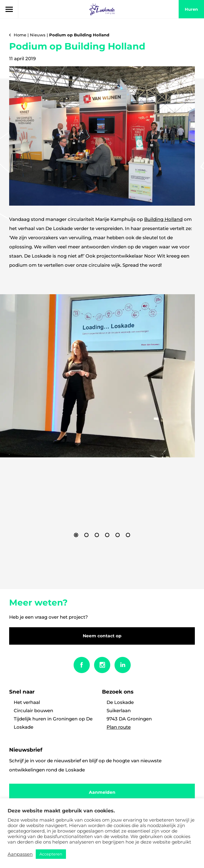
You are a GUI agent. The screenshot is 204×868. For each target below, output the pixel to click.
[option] (97, 376)
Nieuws (38, 35)
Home (20, 35)
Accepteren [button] (51, 854)
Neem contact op (102, 636)
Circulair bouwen (33, 711)
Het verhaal (27, 702)
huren (191, 9)
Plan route (119, 727)
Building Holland (163, 219)
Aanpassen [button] (20, 854)
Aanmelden (102, 792)
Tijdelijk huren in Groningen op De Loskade (53, 723)
